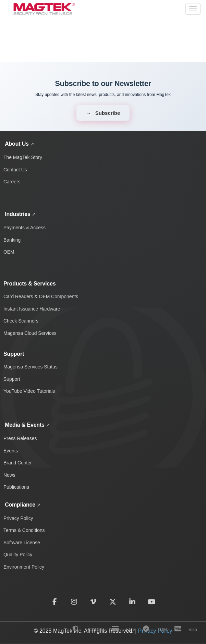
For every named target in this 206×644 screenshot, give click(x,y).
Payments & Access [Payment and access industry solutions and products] (25, 228)
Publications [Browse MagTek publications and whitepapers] (16, 487)
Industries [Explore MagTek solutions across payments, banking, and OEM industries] (18, 214)
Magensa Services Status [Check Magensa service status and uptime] (31, 367)
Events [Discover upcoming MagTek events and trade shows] (11, 451)
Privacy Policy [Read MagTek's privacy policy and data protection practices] (18, 518)
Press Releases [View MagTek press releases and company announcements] (20, 438)
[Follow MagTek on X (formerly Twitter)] (113, 602)
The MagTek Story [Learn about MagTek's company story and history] (23, 157)
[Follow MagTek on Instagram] (74, 602)
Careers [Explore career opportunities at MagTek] (12, 182)
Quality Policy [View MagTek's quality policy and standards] (18, 555)
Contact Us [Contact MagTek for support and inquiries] (15, 170)
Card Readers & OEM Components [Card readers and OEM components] (41, 296)
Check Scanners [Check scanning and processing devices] (21, 321)
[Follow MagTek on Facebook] (54, 602)
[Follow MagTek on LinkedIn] (132, 602)
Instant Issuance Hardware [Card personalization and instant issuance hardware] (32, 309)
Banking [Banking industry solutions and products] (12, 240)
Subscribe (108, 113)
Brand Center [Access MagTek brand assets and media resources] (18, 463)
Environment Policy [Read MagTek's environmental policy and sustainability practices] (24, 567)
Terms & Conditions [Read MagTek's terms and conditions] (24, 531)
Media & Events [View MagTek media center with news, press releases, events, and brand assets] (25, 425)
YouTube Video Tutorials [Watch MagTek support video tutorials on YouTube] (29, 391)
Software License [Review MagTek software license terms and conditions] (22, 543)
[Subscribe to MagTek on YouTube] (152, 602)
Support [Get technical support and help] (12, 379)
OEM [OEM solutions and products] (9, 252)
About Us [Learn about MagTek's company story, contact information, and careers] (17, 144)
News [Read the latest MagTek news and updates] (9, 475)
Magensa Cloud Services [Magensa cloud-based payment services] (30, 333)
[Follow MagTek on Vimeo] (93, 602)
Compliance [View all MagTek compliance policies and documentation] (20, 505)
